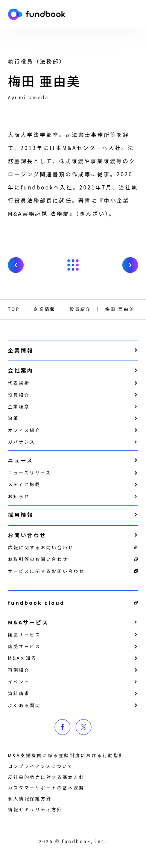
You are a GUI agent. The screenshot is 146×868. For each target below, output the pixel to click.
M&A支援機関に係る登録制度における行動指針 (66, 755)
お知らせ (19, 496)
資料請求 (19, 693)
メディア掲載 (24, 484)
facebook (62, 727)
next (130, 265)
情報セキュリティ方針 (35, 809)
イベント (19, 682)
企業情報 (21, 350)
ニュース (21, 460)
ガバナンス (22, 442)
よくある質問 (24, 705)
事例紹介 (19, 670)
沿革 (13, 418)
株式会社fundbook (37, 14)
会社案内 (21, 370)
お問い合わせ (27, 535)
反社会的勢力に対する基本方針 (46, 777)
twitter (84, 727)
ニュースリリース (30, 473)
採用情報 (21, 515)
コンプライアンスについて (40, 766)
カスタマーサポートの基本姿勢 (46, 788)
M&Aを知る (22, 658)
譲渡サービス (24, 635)
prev (16, 265)
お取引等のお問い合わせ (38, 559)
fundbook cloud (36, 603)
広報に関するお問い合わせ (41, 547)
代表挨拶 (19, 383)
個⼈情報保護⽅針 (30, 798)
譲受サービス (24, 646)
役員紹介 (19, 395)
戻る (73, 265)
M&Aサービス (28, 622)
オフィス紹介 (24, 430)
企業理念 (19, 406)
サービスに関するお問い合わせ (46, 571)
